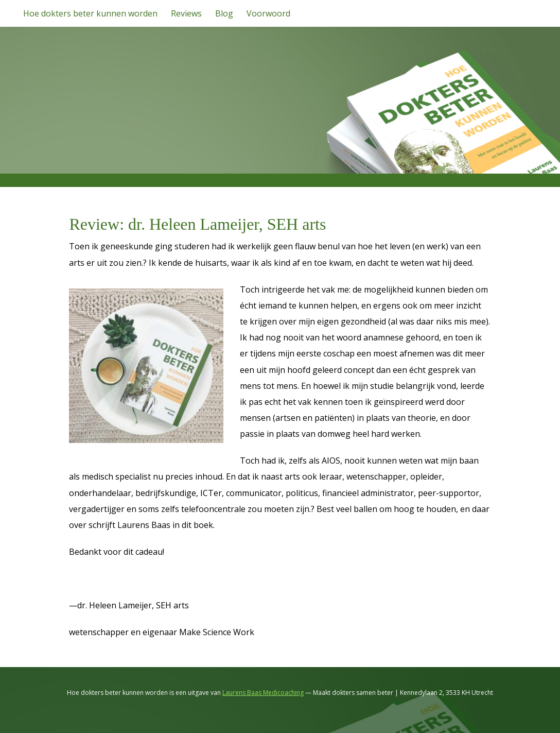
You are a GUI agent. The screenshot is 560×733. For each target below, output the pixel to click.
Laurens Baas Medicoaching (263, 693)
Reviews (186, 13)
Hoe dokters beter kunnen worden (90, 13)
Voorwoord (268, 13)
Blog (224, 13)
